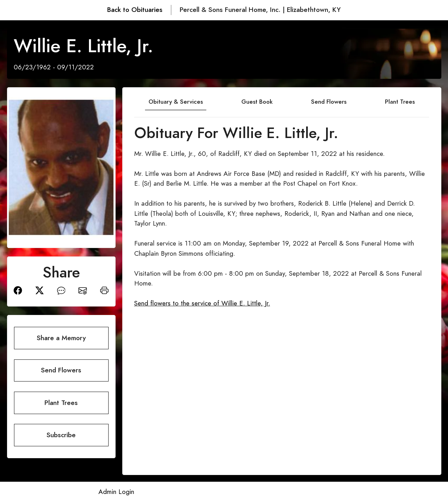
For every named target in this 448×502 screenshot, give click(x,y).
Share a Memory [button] (61, 338)
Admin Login (116, 492)
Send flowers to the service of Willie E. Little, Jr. (202, 303)
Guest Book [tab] (257, 102)
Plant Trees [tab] (400, 102)
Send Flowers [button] (61, 370)
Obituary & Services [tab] (176, 102)
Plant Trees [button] (61, 403)
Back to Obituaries (135, 10)
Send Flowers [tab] (329, 102)
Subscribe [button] (61, 435)
